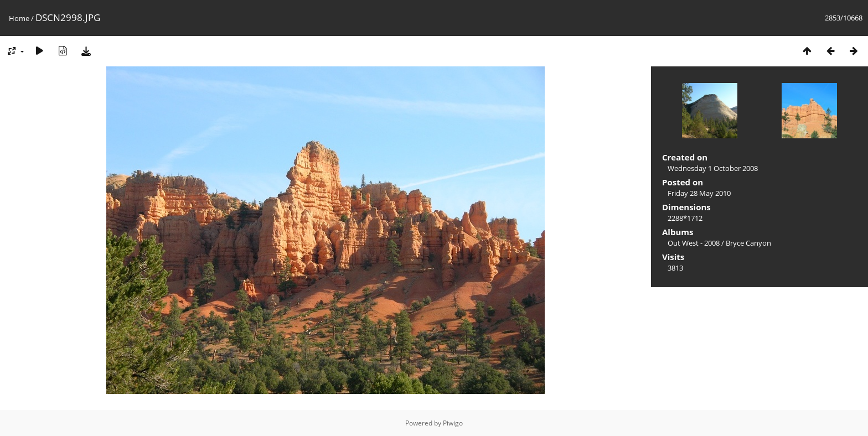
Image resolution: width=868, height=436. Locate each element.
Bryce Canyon (748, 243)
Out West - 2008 (694, 243)
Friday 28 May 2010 (699, 193)
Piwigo (453, 423)
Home (19, 18)
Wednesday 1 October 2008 (713, 168)
